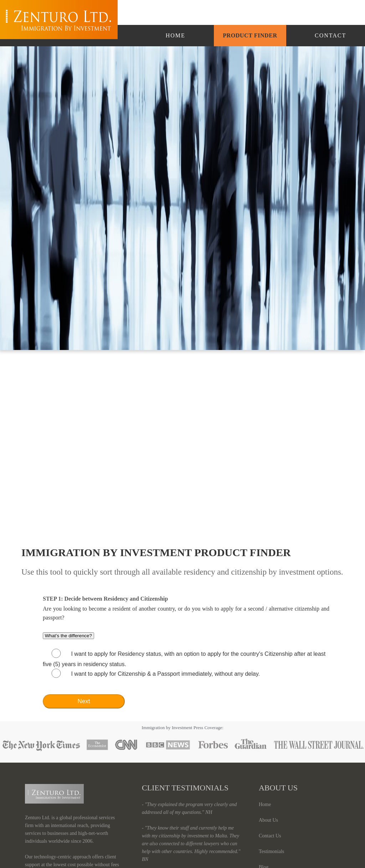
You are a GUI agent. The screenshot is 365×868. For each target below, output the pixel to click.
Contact (330, 35)
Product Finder (250, 35)
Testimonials (271, 851)
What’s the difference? (68, 636)
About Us (268, 820)
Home (176, 35)
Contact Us (270, 836)
